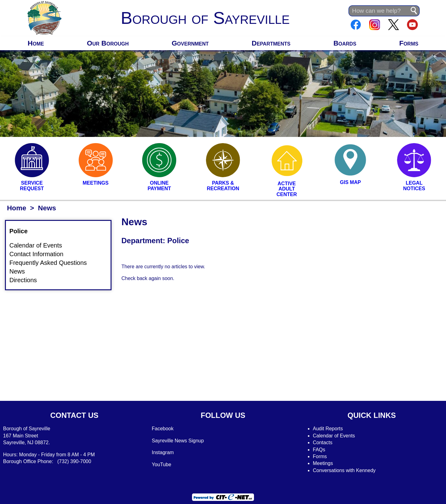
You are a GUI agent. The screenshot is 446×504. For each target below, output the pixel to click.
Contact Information (40, 254)
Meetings (323, 463)
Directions (27, 280)
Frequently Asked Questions (52, 263)
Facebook (163, 429)
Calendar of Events (39, 245)
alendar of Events (336, 436)
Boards (345, 43)
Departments (271, 43)
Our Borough (108, 43)
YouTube (162, 465)
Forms (409, 43)
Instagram (163, 452)
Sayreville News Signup (178, 441)
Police (22, 231)
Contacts (323, 443)
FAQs (319, 450)
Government (190, 43)
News (21, 271)
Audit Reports (328, 429)
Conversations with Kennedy (344, 470)
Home (36, 43)
